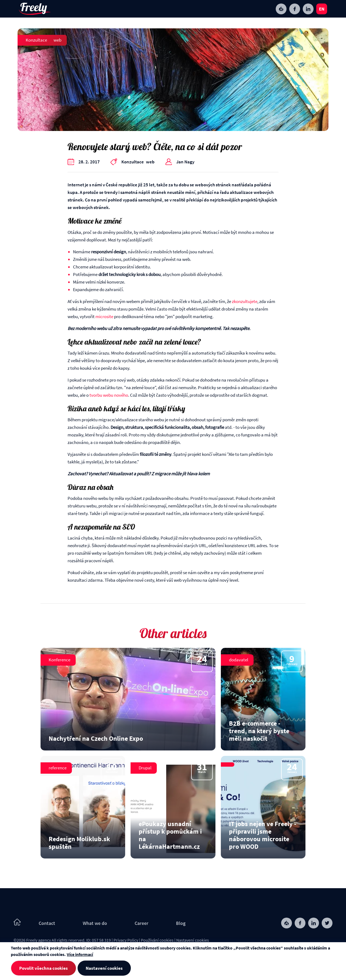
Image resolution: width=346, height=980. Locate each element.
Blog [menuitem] (150, 9)
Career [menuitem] (122, 9)
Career (142, 923)
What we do (95, 923)
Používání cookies (157, 940)
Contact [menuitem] (179, 9)
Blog (181, 923)
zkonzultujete (245, 301)
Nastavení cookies (193, 940)
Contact (47, 923)
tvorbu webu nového (109, 395)
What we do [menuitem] (87, 9)
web (57, 40)
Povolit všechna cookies (44, 968)
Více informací (80, 954)
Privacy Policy (126, 940)
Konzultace (36, 40)
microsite (104, 316)
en (322, 9)
